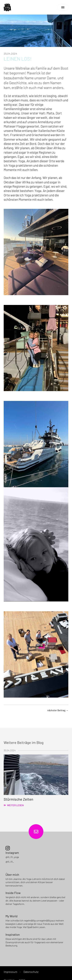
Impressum (10, 972)
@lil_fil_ (10, 862)
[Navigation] (63, 7)
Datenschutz (31, 972)
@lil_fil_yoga (12, 857)
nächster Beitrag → (58, 710)
